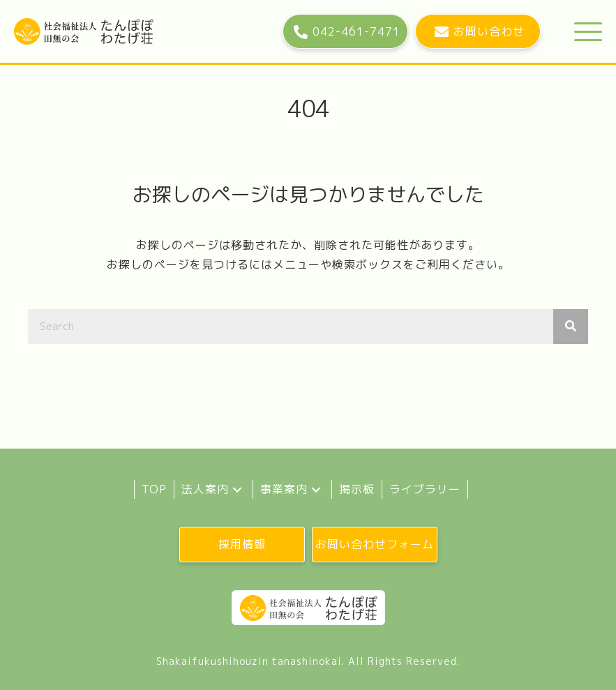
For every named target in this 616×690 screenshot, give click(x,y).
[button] (345, 31)
